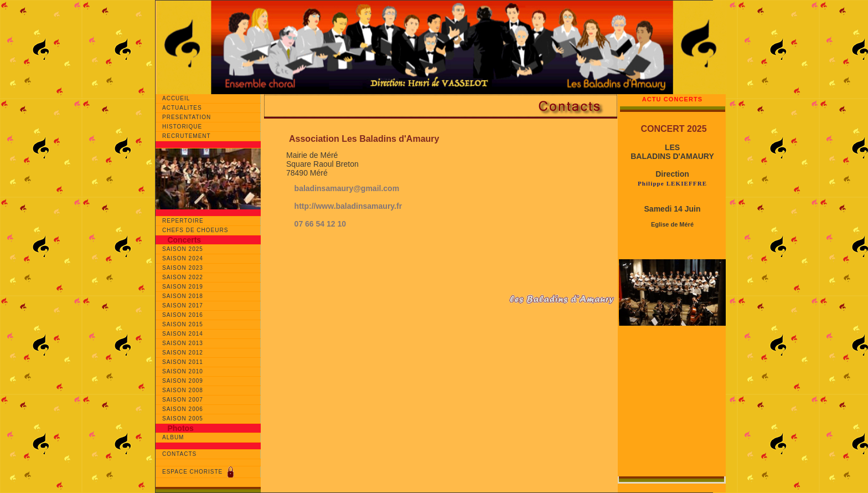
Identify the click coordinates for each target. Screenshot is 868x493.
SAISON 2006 (183, 409)
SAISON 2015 (183, 324)
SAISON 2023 (183, 268)
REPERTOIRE (183, 221)
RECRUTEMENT (188, 136)
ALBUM (173, 437)
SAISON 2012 (183, 353)
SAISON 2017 (183, 305)
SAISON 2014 (183, 334)
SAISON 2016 (183, 315)
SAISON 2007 (183, 400)
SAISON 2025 (183, 249)
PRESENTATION (189, 117)
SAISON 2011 (183, 362)
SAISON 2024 (183, 258)
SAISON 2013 (183, 343)
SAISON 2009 (183, 381)
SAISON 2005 (183, 418)
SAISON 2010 (183, 371)
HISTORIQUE (186, 127)
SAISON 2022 (183, 277)
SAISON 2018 (183, 296)
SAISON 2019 (183, 287)
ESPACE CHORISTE (199, 472)
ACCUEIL (179, 98)
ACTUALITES (183, 108)
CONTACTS (179, 454)
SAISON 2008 (183, 390)
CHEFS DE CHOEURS (195, 230)
